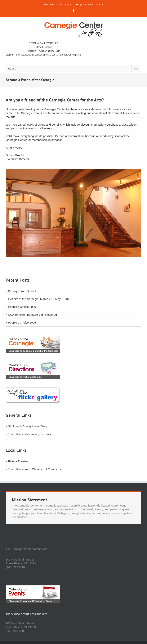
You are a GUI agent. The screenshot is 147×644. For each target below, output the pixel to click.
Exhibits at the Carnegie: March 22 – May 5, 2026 (40, 299)
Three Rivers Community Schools (29, 434)
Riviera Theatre (18, 461)
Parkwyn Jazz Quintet (22, 291)
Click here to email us (92, 5)
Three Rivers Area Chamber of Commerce (35, 469)
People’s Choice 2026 (22, 307)
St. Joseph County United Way (28, 426)
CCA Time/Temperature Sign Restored (32, 315)
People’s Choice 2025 (22, 322)
